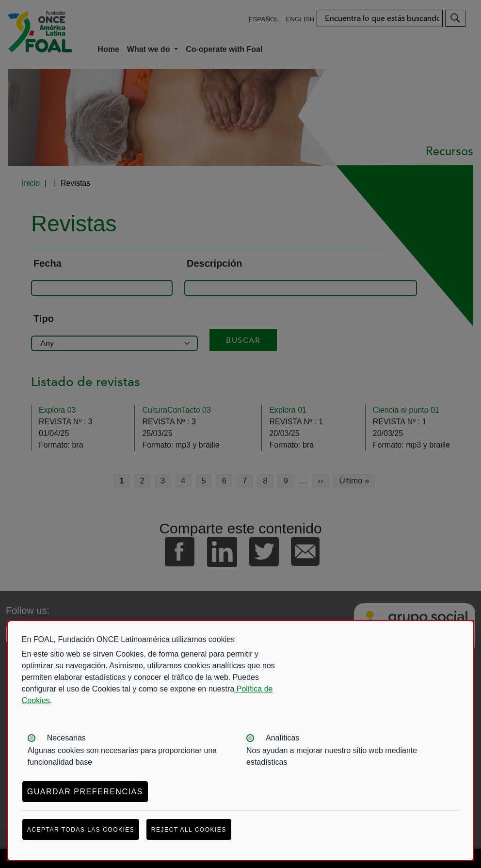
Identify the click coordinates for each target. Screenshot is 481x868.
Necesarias (66, 738)
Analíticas (282, 738)
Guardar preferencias (85, 792)
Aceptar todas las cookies (81, 830)
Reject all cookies (189, 830)
